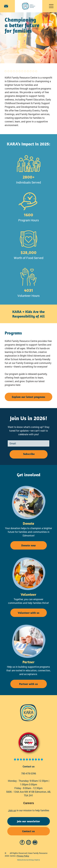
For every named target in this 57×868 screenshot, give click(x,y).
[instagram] (29, 843)
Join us (12, 810)
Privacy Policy (23, 856)
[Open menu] (51, 6)
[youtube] (35, 843)
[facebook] (22, 843)
